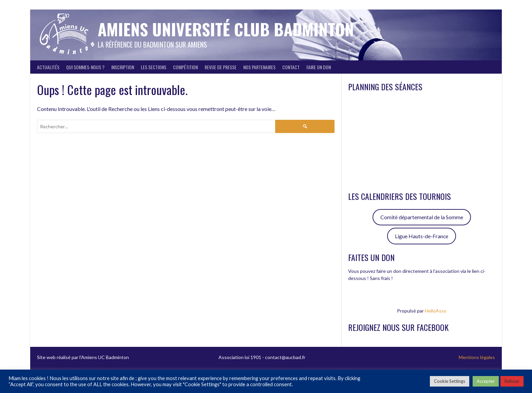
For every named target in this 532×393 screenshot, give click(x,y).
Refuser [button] (512, 381)
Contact (291, 67)
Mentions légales (477, 357)
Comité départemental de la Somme (422, 217)
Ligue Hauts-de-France (422, 236)
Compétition (185, 67)
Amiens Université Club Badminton (226, 29)
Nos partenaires (259, 67)
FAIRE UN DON (319, 67)
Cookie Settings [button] (450, 381)
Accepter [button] (486, 381)
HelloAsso (436, 311)
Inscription (123, 67)
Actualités (48, 67)
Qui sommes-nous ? (85, 67)
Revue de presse (221, 67)
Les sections (154, 67)
